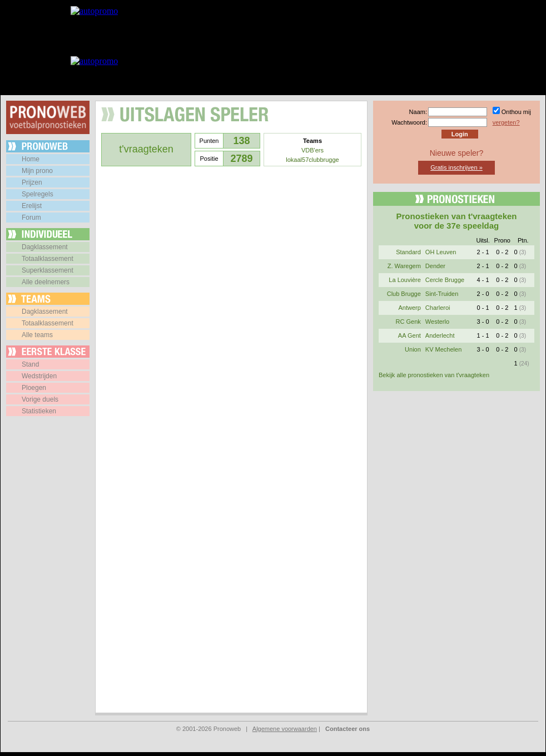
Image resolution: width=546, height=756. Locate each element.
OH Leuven (441, 252)
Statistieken (39, 411)
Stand (30, 364)
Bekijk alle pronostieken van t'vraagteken (434, 375)
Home (31, 159)
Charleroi (438, 308)
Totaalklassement (48, 259)
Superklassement (48, 270)
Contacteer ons (348, 729)
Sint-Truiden (442, 294)
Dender (435, 266)
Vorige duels (40, 399)
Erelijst (32, 206)
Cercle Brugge (445, 280)
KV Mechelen (443, 349)
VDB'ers (312, 150)
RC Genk (408, 322)
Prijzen (32, 182)
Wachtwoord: (409, 122)
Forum (31, 218)
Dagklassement (45, 247)
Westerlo (437, 322)
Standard (408, 252)
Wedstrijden (39, 376)
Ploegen (34, 388)
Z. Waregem (404, 266)
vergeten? (506, 122)
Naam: (418, 112)
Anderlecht (440, 335)
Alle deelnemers (46, 282)
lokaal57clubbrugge (312, 160)
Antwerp (409, 308)
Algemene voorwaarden (285, 729)
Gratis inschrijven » (456, 167)
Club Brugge (404, 294)
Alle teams (37, 335)
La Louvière (405, 280)
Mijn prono (37, 171)
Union (413, 349)
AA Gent (409, 335)
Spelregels (38, 194)
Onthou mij (516, 112)
